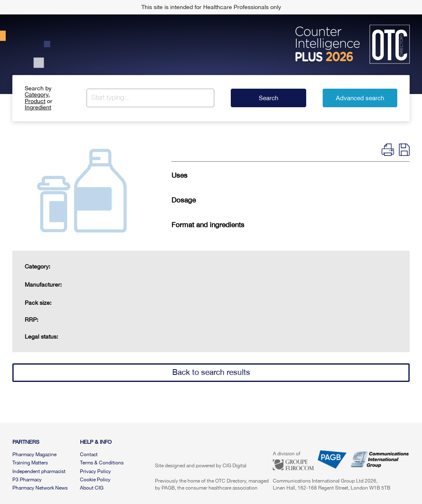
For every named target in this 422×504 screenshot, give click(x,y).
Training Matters (30, 463)
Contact (89, 455)
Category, (37, 94)
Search (268, 98)
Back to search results (211, 372)
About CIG (92, 488)
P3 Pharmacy (27, 480)
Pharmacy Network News (40, 488)
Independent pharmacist (39, 471)
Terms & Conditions (102, 463)
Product (35, 101)
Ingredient (38, 107)
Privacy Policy (95, 471)
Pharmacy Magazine (34, 455)
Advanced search (360, 98)
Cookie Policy (95, 480)
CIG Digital (234, 466)
